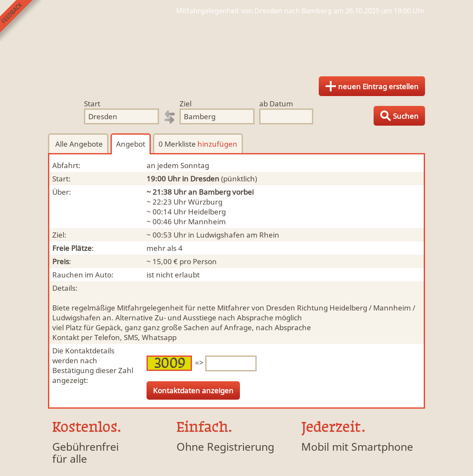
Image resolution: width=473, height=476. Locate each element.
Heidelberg (207, 212)
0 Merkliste (198, 144)
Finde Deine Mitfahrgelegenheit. (236, 43)
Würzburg (205, 202)
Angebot (131, 144)
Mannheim (207, 221)
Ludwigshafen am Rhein (238, 235)
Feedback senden (21, 21)
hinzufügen (217, 144)
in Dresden (201, 179)
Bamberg (215, 192)
